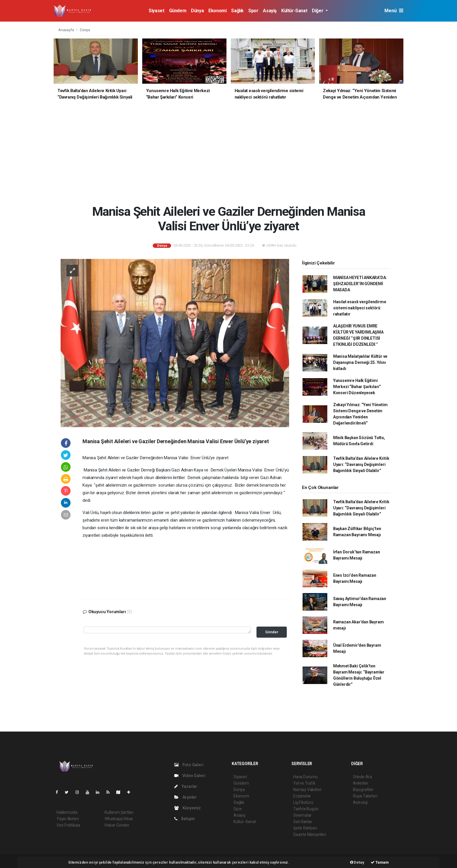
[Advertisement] (233, 156)
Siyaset (156, 11)
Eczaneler (302, 796)
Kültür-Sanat (294, 11)
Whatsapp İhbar (119, 819)
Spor (253, 11)
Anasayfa (66, 30)
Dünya (197, 11)
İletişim (185, 819)
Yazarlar (186, 786)
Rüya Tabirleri (365, 796)
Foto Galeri (189, 765)
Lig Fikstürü (303, 802)
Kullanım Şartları (119, 812)
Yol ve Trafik (304, 783)
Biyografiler (363, 790)
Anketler (361, 783)
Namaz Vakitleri (307, 790)
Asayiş (270, 11)
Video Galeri (190, 776)
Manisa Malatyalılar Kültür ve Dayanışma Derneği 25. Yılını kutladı (360, 362)
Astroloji (360, 802)
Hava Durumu (305, 777)
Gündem (178, 11)
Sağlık (237, 11)
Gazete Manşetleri (310, 834)
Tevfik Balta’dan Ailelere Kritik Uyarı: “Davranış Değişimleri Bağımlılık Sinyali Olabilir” (361, 464)
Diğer (318, 11)
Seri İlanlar (303, 822)
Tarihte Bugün (306, 809)
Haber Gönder (117, 825)
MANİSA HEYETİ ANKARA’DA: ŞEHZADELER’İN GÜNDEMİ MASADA (360, 284)
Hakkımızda (67, 812)
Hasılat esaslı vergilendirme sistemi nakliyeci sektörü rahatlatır (360, 308)
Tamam (380, 862)
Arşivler (186, 797)
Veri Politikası (68, 825)
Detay (357, 862)
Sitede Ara (362, 777)
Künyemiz (188, 808)
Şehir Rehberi (305, 828)
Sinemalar (302, 815)
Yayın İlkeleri (68, 819)
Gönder (272, 632)
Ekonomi (217, 11)
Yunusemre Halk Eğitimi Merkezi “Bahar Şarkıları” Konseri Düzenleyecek (357, 387)
